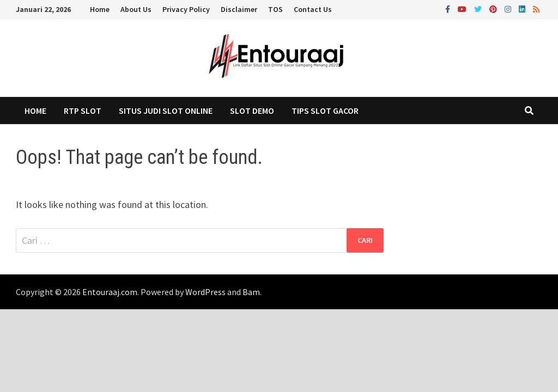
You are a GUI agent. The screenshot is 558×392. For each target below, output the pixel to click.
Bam (251, 292)
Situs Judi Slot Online (166, 111)
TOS (275, 9)
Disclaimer (239, 9)
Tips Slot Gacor (325, 111)
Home (100, 9)
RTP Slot (83, 111)
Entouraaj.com (110, 292)
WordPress (205, 292)
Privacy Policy (186, 9)
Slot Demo (252, 111)
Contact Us (313, 9)
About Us (136, 9)
